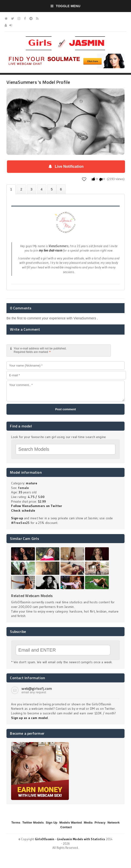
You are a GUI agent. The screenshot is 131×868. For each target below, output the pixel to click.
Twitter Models (33, 823)
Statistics (42, 189)
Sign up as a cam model (29, 718)
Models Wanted (71, 823)
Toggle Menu (65, 6)
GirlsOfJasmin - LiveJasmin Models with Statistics (70, 839)
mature (31, 483)
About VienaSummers (11, 189)
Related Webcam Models (32, 596)
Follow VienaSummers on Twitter (37, 506)
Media (88, 823)
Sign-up (17, 518)
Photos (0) (21, 189)
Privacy (100, 823)
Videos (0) (31, 189)
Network (114, 823)
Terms (16, 823)
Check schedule (23, 510)
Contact (66, 827)
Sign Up (52, 823)
